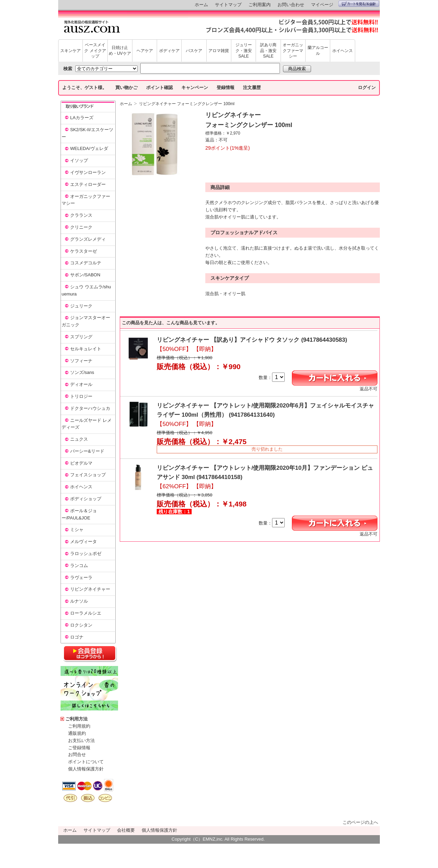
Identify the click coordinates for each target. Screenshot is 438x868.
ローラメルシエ (86, 613)
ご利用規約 (79, 726)
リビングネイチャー (90, 589)
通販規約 (77, 733)
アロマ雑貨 (219, 51)
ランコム (79, 565)
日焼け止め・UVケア (120, 51)
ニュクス (79, 439)
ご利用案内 (260, 5)
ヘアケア (145, 51)
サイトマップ (228, 5)
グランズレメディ (88, 239)
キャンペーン (195, 87)
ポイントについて (86, 762)
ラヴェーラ (81, 577)
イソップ (79, 160)
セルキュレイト (86, 349)
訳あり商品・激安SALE (268, 51)
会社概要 (126, 830)
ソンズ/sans (82, 372)
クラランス (81, 215)
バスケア (194, 51)
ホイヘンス (343, 51)
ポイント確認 (159, 87)
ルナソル (79, 601)
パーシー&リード (87, 451)
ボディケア (169, 51)
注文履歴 (252, 87)
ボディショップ (86, 499)
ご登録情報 (79, 748)
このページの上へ (360, 822)
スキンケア (70, 51)
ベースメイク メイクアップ (95, 51)
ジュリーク (81, 306)
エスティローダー (88, 184)
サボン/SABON (85, 275)
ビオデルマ (81, 463)
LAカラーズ (82, 118)
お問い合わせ (291, 5)
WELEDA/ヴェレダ (89, 148)
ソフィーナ (81, 361)
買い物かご (126, 87)
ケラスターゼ (83, 251)
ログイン (367, 87)
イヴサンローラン (88, 172)
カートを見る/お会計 (359, 4)
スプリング (81, 337)
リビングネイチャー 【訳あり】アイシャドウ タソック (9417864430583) (252, 340)
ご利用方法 (76, 719)
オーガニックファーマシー (293, 51)
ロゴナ (77, 637)
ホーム (201, 5)
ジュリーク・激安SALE (244, 51)
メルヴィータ (83, 542)
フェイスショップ (88, 475)
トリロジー (81, 396)
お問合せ (77, 754)
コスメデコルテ (86, 263)
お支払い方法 (81, 740)
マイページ (322, 5)
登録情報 (226, 87)
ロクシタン (81, 625)
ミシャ (77, 530)
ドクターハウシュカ (90, 408)
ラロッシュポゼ (86, 553)
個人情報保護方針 (86, 769)
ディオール (81, 384)
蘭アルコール (318, 51)
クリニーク (81, 227)
